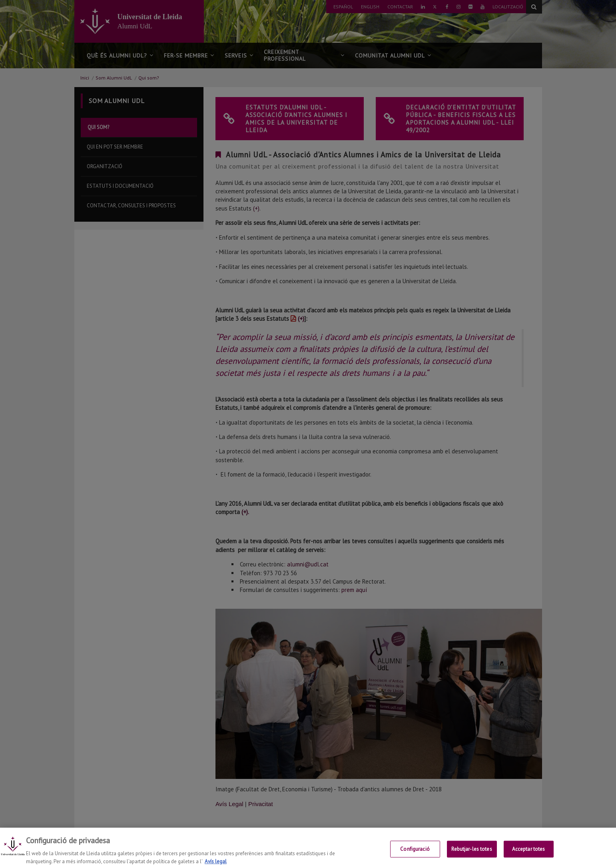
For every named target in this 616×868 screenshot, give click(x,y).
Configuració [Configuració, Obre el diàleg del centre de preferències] (415, 855)
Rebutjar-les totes (471, 855)
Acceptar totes (529, 855)
